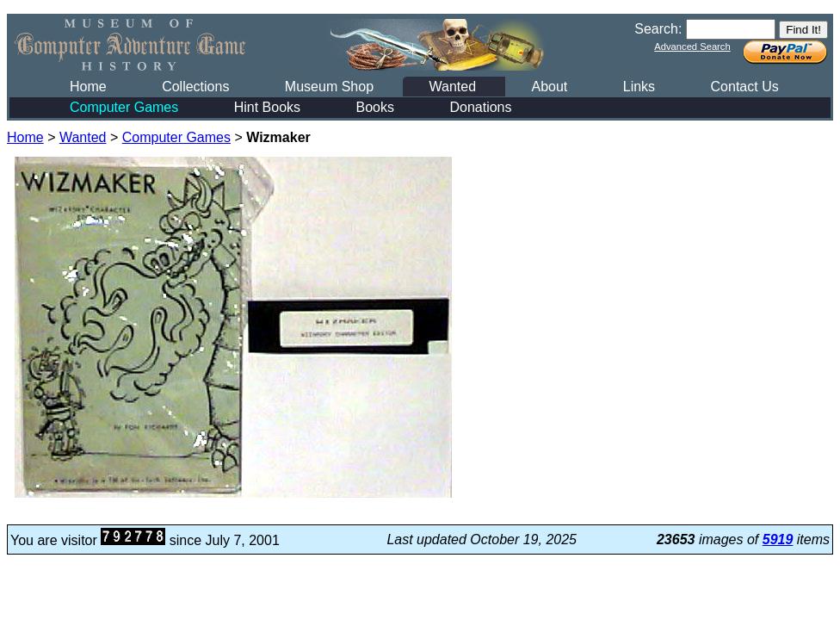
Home (88, 87)
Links (639, 87)
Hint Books (267, 107)
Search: (658, 29)
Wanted (452, 87)
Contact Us (745, 87)
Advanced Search (692, 46)
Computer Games (124, 107)
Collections (195, 87)
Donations (480, 107)
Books (375, 107)
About (549, 87)
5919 (778, 539)
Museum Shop (329, 87)
